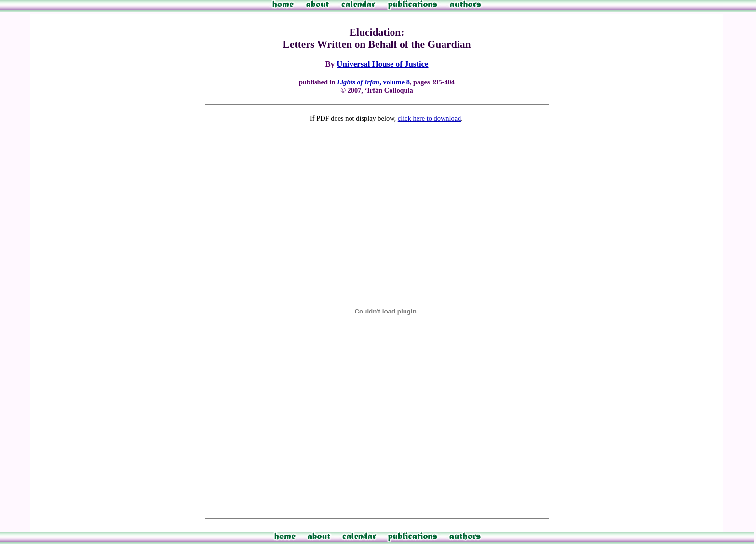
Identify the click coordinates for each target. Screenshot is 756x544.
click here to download (429, 118)
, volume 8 (373, 82)
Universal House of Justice (382, 64)
